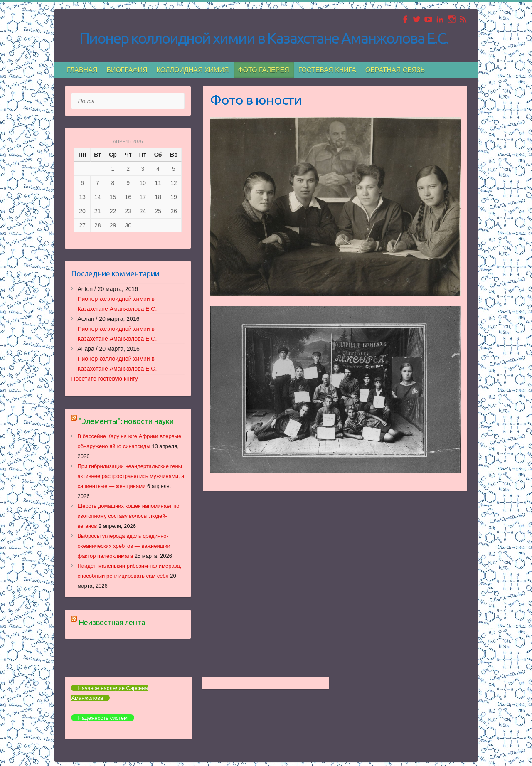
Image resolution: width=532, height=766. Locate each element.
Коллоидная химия (192, 70)
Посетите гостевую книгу (104, 379)
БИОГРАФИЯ (127, 70)
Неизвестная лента (112, 622)
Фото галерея (263, 70)
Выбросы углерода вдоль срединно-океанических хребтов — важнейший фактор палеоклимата (124, 546)
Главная (82, 70)
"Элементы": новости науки (126, 421)
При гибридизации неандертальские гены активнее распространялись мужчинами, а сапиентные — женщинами (131, 476)
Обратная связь (395, 70)
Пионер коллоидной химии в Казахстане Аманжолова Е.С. (264, 38)
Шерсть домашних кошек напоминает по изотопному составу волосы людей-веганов (128, 516)
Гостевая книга (327, 70)
